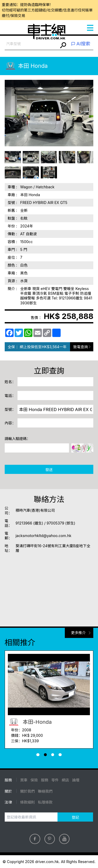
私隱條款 (45, 802)
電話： (10, 396)
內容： (10, 423)
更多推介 (78, 633)
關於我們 (27, 791)
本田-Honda (30, 722)
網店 (65, 780)
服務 (45, 780)
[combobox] (31, 44)
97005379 (55, 523)
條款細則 (27, 802)
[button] (38, 755)
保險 (34, 780)
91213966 (24, 523)
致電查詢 (80, 347)
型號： (10, 409)
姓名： (10, 382)
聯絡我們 (45, 791)
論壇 (76, 780)
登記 (75, 817)
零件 (55, 780)
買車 (24, 780)
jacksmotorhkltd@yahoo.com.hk (43, 536)
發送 (49, 470)
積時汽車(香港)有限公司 (35, 510)
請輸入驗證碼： (18, 439)
